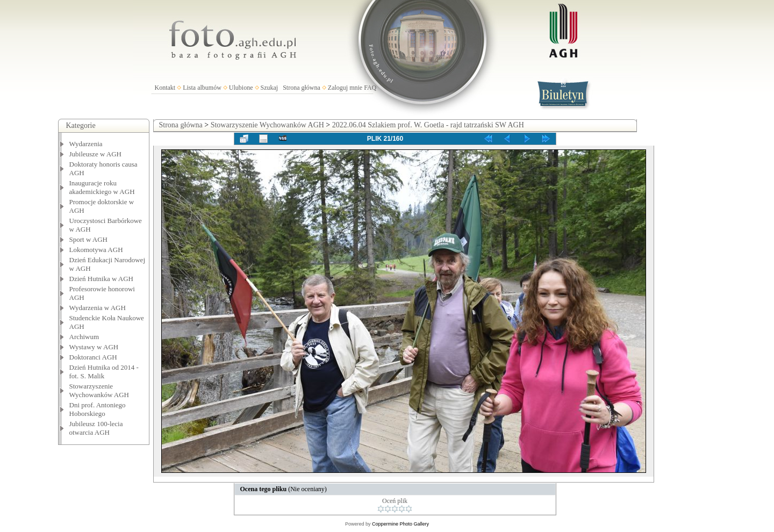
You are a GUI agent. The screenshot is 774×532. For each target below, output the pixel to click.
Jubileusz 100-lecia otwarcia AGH (96, 428)
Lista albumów (202, 88)
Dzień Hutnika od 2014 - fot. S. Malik (104, 372)
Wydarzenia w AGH (98, 308)
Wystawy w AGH (94, 347)
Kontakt (165, 88)
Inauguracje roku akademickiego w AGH (102, 187)
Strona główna (302, 88)
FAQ (370, 88)
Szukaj (270, 88)
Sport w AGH (89, 239)
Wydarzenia (86, 144)
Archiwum (84, 337)
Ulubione (241, 88)
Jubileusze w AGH (96, 154)
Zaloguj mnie (345, 88)
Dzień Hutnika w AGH (102, 279)
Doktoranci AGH (93, 357)
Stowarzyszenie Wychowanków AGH (99, 390)
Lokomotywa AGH (96, 250)
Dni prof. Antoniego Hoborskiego (98, 409)
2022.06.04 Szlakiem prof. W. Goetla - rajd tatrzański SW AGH (428, 125)
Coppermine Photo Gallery (400, 524)
